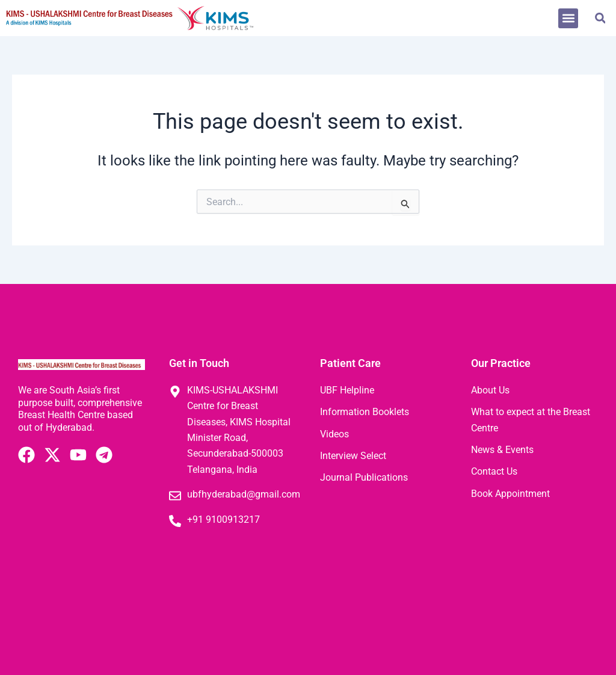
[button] (568, 18)
